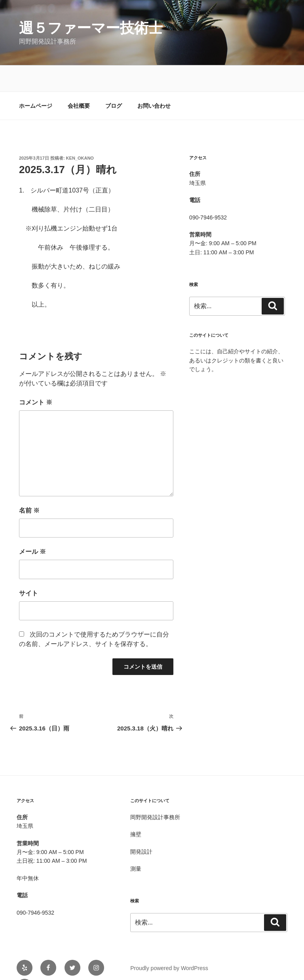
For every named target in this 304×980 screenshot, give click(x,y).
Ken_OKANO (80, 132)
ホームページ (36, 80)
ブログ (114, 80)
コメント (36, 376)
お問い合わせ (154, 80)
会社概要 (79, 80)
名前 (29, 484)
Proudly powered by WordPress (169, 942)
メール (32, 525)
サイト (28, 567)
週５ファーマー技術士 (91, 28)
